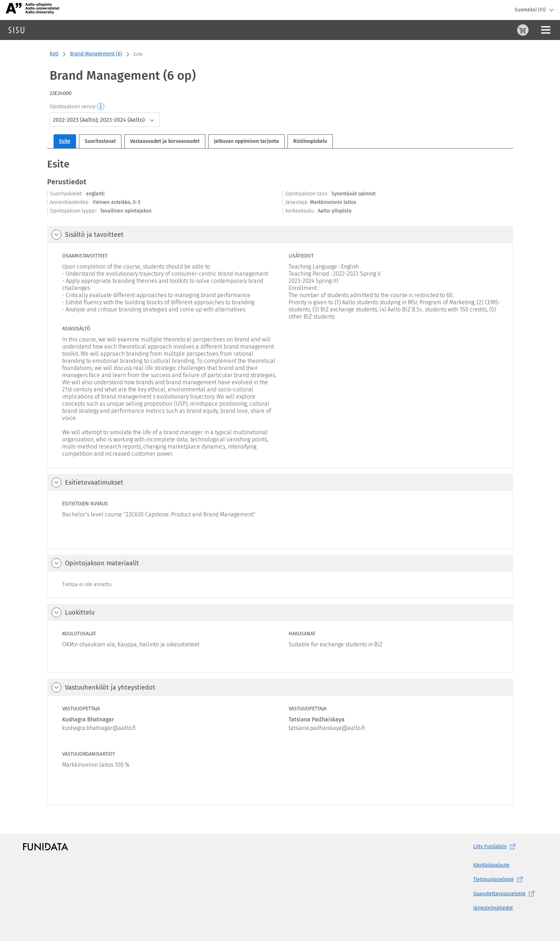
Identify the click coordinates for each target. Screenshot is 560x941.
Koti (54, 54)
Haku (48, 30)
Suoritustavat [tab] (100, 141)
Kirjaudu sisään (537, 30)
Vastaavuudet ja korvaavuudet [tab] (165, 141)
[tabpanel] (280, 481)
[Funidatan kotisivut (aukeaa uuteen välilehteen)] (46, 847)
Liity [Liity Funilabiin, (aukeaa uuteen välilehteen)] (496, 847)
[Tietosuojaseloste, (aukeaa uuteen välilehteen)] (505, 880)
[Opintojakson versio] (101, 107)
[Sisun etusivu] (16, 30)
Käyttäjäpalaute (491, 865)
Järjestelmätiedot (493, 908)
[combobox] (105, 120)
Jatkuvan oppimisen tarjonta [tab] (246, 141)
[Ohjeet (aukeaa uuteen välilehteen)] (505, 30)
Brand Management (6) (96, 54)
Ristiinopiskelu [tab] (310, 141)
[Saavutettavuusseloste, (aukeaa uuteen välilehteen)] (505, 894)
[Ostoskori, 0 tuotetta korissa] (487, 30)
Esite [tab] (65, 141)
